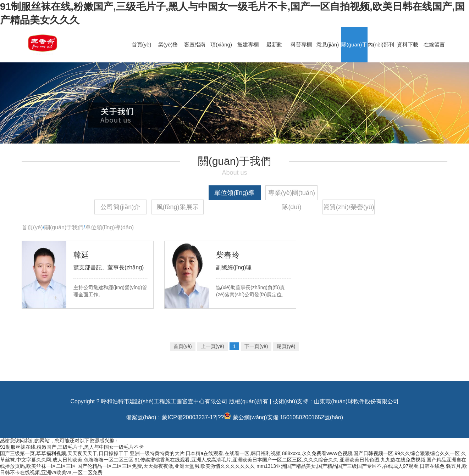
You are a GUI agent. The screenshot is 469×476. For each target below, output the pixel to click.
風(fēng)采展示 (178, 207)
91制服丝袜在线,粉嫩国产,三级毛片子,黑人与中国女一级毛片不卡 (72, 447)
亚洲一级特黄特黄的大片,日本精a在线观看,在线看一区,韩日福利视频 (205, 453)
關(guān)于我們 (64, 227)
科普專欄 (301, 44)
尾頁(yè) (286, 346)
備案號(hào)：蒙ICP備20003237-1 (169, 417)
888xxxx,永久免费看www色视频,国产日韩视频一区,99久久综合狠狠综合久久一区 (371, 453)
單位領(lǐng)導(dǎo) (234, 195)
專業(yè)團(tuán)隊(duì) (292, 195)
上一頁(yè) (213, 346)
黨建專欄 (248, 44)
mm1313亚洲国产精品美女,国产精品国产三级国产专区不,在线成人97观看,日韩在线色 (351, 466)
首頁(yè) (142, 44)
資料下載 (408, 44)
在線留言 (434, 44)
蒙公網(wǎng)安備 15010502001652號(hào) (288, 417)
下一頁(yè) (256, 346)
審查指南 (195, 44)
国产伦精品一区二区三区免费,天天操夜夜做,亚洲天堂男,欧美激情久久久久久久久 (166, 466)
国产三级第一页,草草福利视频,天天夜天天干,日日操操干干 (64, 453)
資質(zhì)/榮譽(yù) (349, 207)
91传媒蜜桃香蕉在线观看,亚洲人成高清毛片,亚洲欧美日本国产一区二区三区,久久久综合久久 (236, 460)
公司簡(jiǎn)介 (120, 207)
